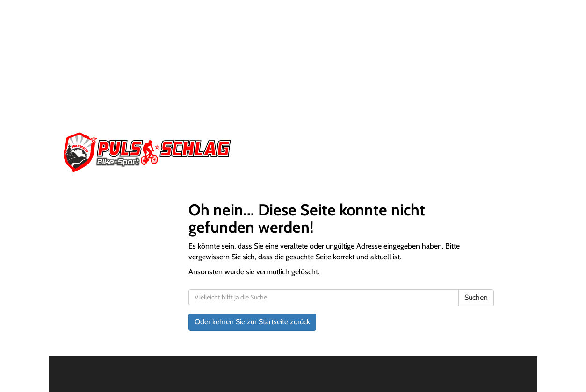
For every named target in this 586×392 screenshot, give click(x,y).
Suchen (476, 297)
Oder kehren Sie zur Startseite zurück (252, 322)
